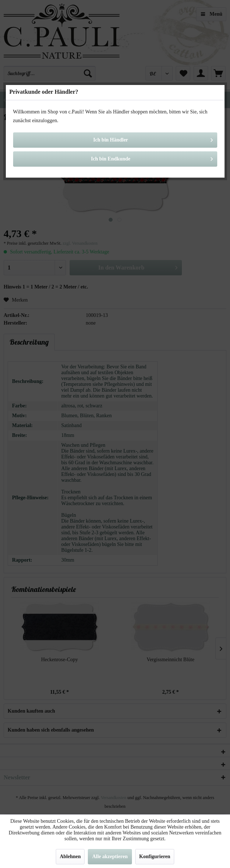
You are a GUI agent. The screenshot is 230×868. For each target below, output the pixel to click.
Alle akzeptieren (110, 857)
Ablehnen (70, 857)
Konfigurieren (155, 857)
